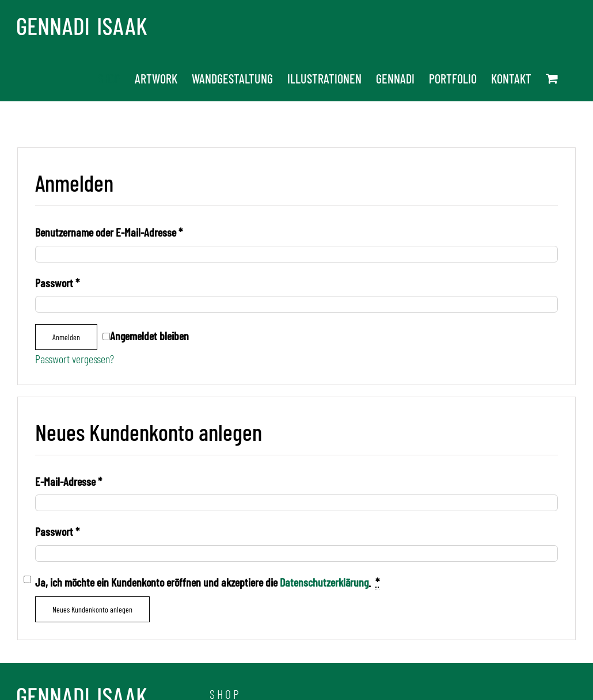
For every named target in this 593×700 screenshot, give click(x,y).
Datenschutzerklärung (324, 582)
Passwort (57, 283)
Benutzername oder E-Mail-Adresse (109, 232)
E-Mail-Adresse (69, 481)
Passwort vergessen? (75, 359)
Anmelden (66, 337)
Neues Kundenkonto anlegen (92, 609)
